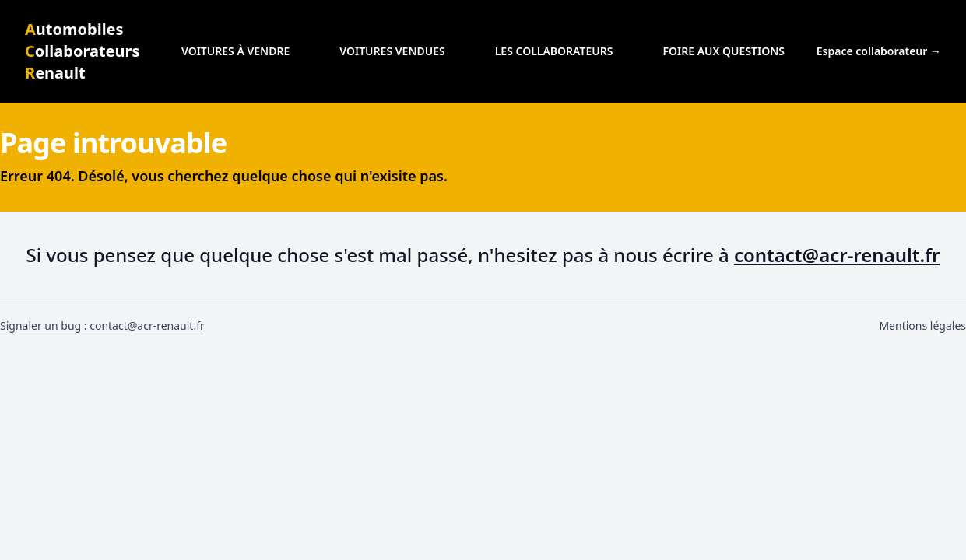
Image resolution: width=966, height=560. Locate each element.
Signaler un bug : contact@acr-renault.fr (102, 325)
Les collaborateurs (554, 51)
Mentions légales (922, 325)
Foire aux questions (724, 51)
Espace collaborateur (879, 51)
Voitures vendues (392, 51)
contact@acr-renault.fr (837, 255)
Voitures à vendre (235, 51)
